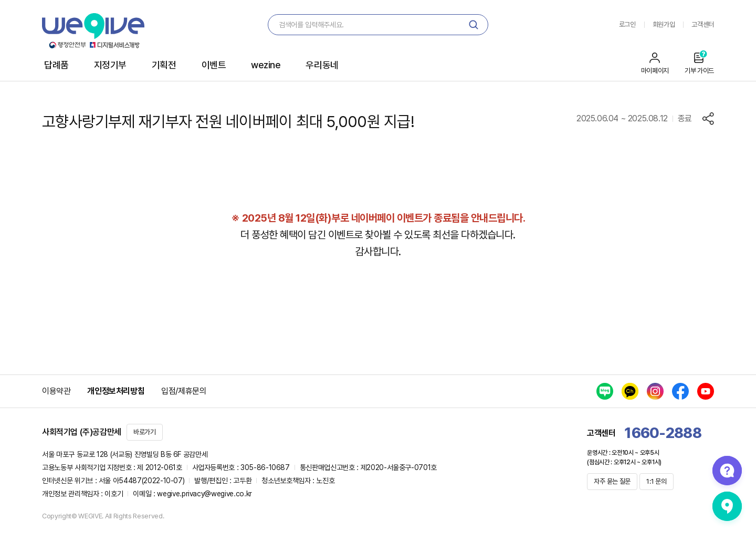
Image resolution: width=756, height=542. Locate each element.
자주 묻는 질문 (612, 481)
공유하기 (708, 119)
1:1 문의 (656, 481)
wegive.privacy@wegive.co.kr (204, 494)
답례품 (56, 65)
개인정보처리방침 (116, 391)
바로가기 (145, 432)
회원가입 (664, 24)
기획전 (164, 65)
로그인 (627, 24)
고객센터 (703, 24)
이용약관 (56, 391)
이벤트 (214, 65)
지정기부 (110, 65)
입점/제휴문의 (184, 391)
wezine (266, 65)
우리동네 (322, 65)
